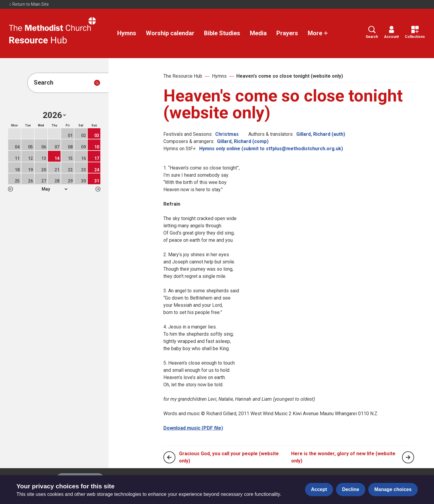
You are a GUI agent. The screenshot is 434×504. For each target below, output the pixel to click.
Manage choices (393, 489)
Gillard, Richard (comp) (243, 141)
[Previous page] (169, 457)
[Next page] (408, 457)
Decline (351, 489)
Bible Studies (222, 33)
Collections (415, 32)
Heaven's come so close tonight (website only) (290, 76)
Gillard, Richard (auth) (321, 134)
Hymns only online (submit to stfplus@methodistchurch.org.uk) (271, 149)
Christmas (227, 134)
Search (372, 32)
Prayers (287, 33)
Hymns (127, 33)
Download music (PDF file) (193, 428)
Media (258, 33)
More (318, 33)
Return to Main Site (29, 4)
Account (391, 32)
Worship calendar (170, 33)
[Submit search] (97, 83)
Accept (319, 489)
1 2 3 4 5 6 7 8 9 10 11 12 (54, 189)
